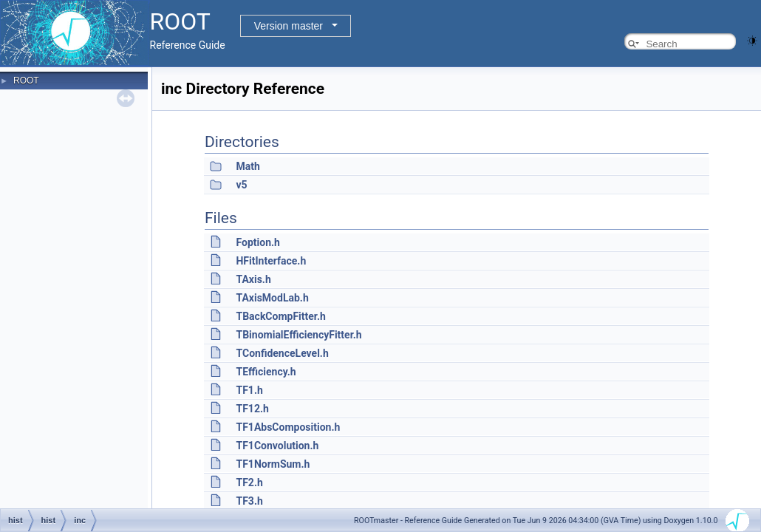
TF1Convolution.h (277, 446)
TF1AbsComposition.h (288, 427)
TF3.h (249, 501)
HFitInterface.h (271, 261)
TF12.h (252, 409)
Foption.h (257, 242)
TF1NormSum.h (273, 464)
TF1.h (249, 390)
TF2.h (249, 482)
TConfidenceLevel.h (282, 353)
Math (248, 166)
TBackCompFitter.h (280, 316)
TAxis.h (253, 279)
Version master (289, 26)
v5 (241, 185)
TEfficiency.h (266, 372)
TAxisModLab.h (272, 298)
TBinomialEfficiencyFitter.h (298, 335)
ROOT (26, 81)
